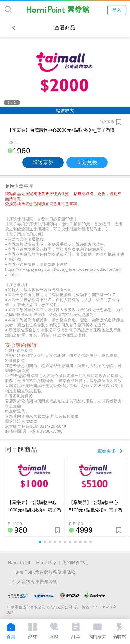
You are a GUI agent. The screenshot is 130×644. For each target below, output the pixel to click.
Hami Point (19, 563)
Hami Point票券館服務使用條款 (44, 572)
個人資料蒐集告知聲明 (35, 582)
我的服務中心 (75, 563)
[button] (40, 542)
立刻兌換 (87, 162)
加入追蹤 (107, 122)
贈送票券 (43, 162)
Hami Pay (46, 563)
